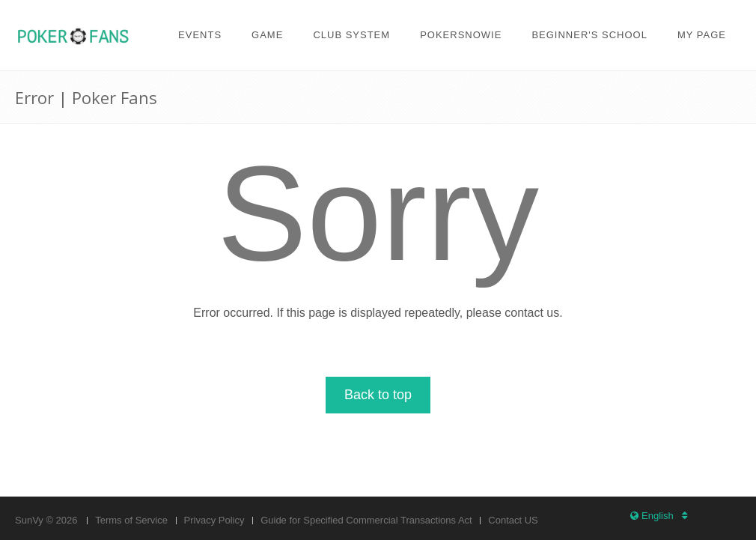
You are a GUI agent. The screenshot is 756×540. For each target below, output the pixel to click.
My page (702, 35)
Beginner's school (589, 35)
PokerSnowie (461, 35)
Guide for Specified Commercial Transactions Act (366, 520)
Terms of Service (131, 520)
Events (200, 35)
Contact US (513, 520)
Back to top (378, 395)
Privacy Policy (214, 520)
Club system (351, 35)
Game (267, 35)
